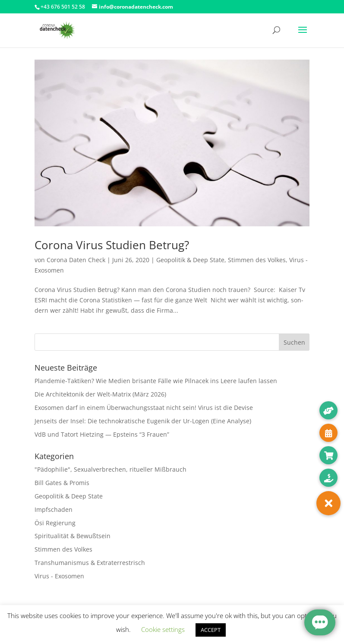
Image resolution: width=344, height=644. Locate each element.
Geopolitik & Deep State (190, 260)
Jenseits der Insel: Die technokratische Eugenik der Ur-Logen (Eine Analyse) (143, 421)
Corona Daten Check (76, 260)
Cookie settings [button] (163, 629)
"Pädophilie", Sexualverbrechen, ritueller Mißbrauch (110, 469)
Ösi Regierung (55, 523)
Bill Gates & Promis (62, 483)
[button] (328, 503)
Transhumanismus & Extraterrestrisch (90, 563)
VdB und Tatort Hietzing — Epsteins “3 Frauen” (102, 434)
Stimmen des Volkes (257, 260)
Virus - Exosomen (59, 576)
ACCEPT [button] (211, 630)
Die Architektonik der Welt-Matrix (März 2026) (100, 394)
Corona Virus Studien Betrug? (112, 245)
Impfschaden (54, 509)
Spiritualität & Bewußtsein (73, 536)
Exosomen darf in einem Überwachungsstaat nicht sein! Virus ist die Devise (144, 408)
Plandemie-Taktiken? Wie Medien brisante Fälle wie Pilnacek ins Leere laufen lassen (156, 381)
